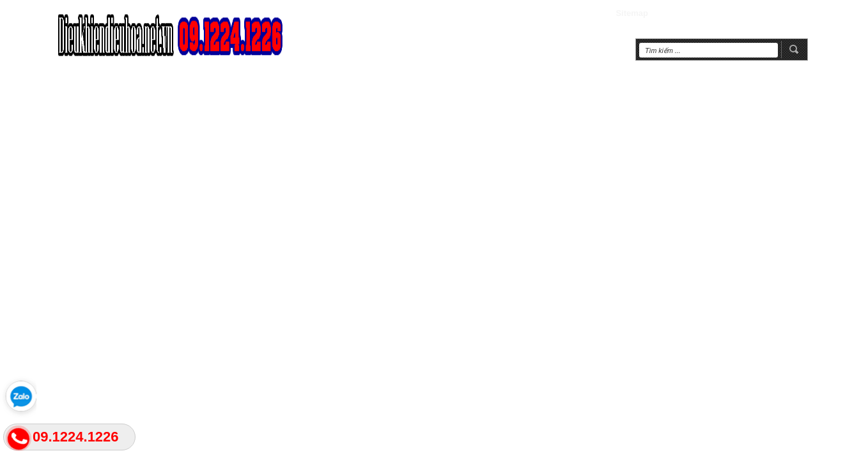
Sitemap (632, 13)
